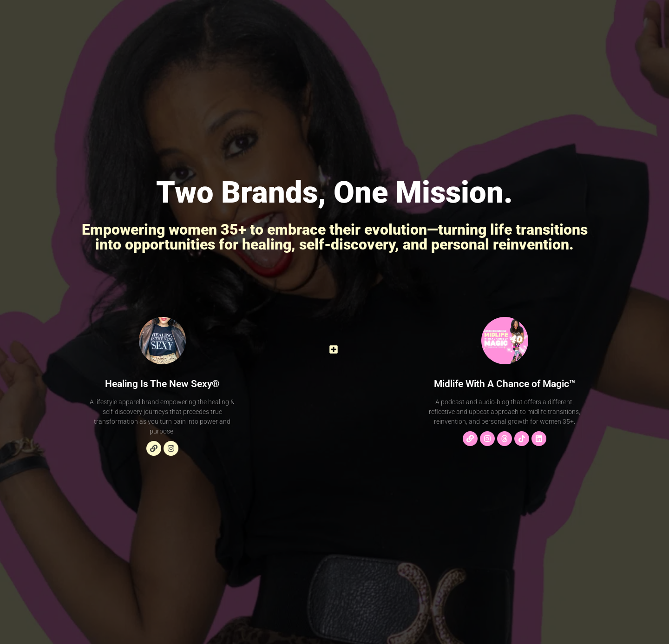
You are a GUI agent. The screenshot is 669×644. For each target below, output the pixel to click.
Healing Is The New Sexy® (162, 384)
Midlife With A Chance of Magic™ (505, 384)
